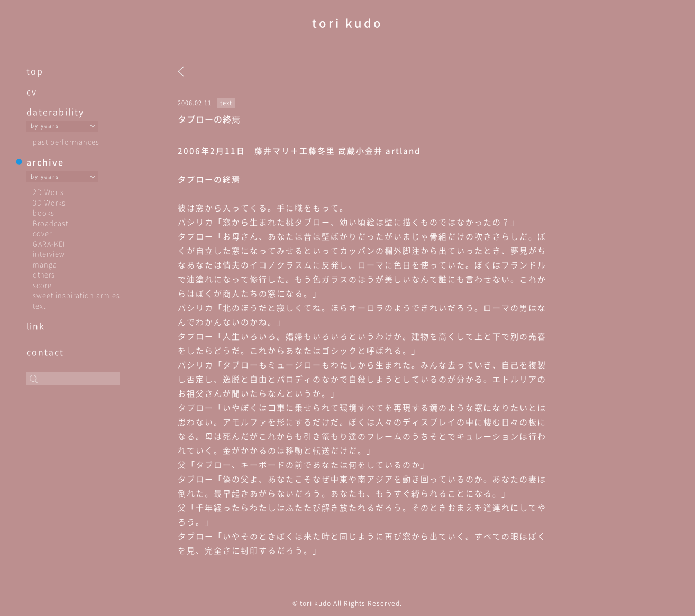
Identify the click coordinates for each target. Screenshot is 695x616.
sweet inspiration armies (76, 295)
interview (49, 254)
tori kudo (348, 22)
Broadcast (51, 223)
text (39, 305)
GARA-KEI (49, 243)
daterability (55, 112)
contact (45, 352)
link (36, 326)
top (35, 71)
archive (45, 162)
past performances (66, 141)
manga (45, 264)
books (44, 212)
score (42, 285)
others (44, 274)
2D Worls (48, 192)
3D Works (49, 202)
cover (42, 233)
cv (32, 91)
